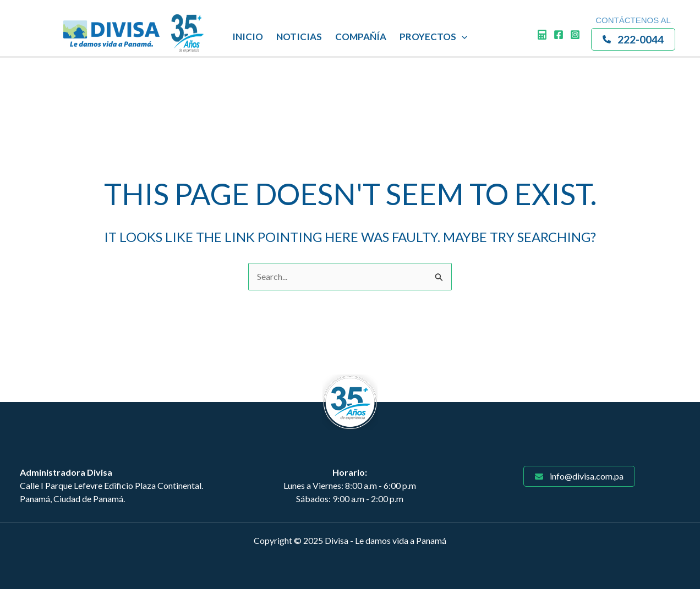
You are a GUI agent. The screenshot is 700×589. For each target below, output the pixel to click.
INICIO (248, 37)
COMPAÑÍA (361, 37)
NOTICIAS (299, 37)
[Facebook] (559, 35)
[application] (462, 37)
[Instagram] (575, 35)
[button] (633, 39)
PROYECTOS (433, 37)
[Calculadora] (542, 35)
